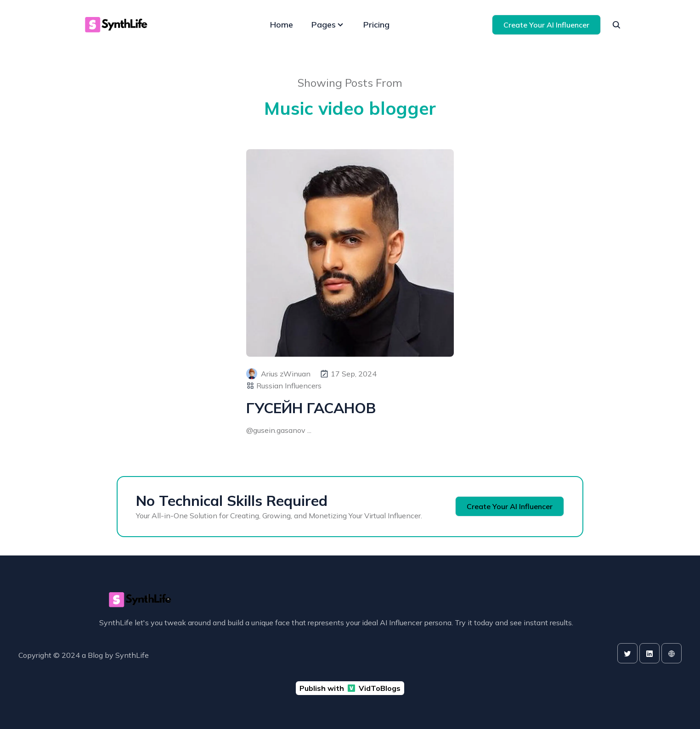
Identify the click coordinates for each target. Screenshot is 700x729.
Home (282, 25)
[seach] (616, 25)
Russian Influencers (289, 386)
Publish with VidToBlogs (350, 688)
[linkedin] (649, 653)
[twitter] (627, 653)
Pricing (376, 25)
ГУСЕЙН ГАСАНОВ (311, 408)
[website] (672, 653)
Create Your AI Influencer (546, 25)
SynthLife (132, 655)
